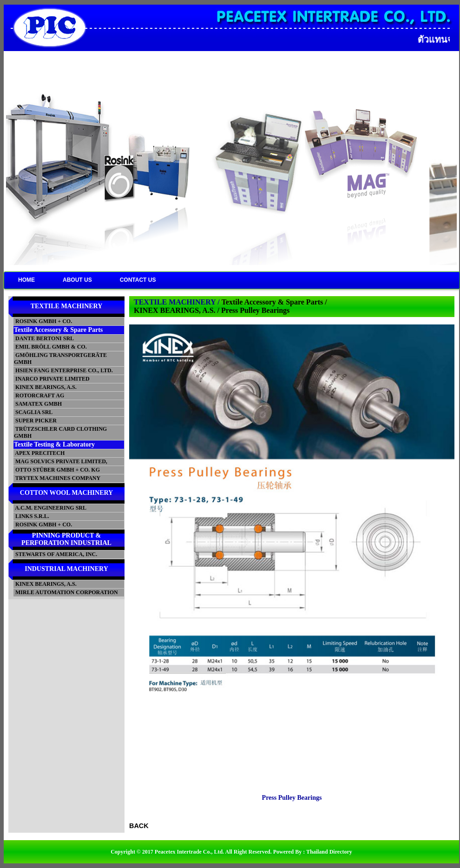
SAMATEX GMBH (38, 404)
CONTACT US (138, 280)
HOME (26, 280)
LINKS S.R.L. (32, 516)
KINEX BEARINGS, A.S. (45, 387)
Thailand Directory (329, 852)
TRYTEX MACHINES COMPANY (57, 478)
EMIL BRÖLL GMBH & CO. (50, 347)
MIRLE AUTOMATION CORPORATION (66, 592)
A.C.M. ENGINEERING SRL (50, 508)
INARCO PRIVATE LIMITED (52, 379)
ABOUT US (77, 280)
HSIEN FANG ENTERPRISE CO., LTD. (63, 370)
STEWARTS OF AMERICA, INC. (56, 554)
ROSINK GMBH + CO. (43, 321)
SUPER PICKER (35, 421)
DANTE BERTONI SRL (44, 338)
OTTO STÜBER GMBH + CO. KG (57, 470)
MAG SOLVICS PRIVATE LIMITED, (61, 461)
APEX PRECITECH (39, 453)
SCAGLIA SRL (33, 412)
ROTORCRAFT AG (39, 395)
